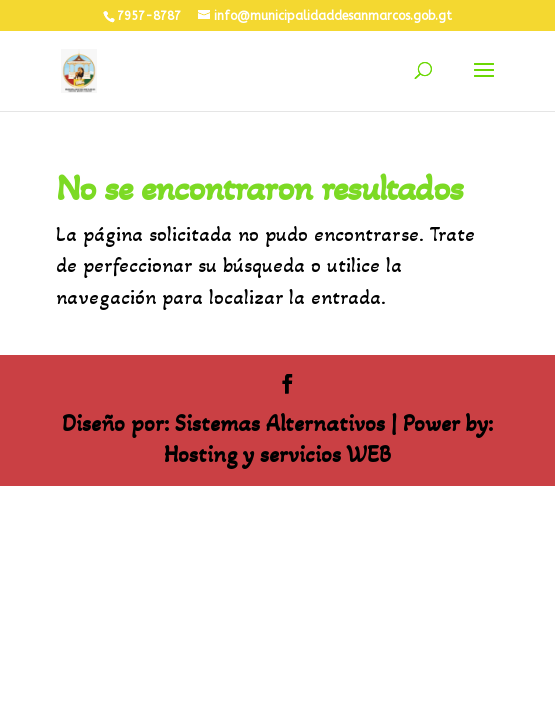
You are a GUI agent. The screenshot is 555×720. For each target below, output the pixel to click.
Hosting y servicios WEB (277, 454)
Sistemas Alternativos (280, 423)
